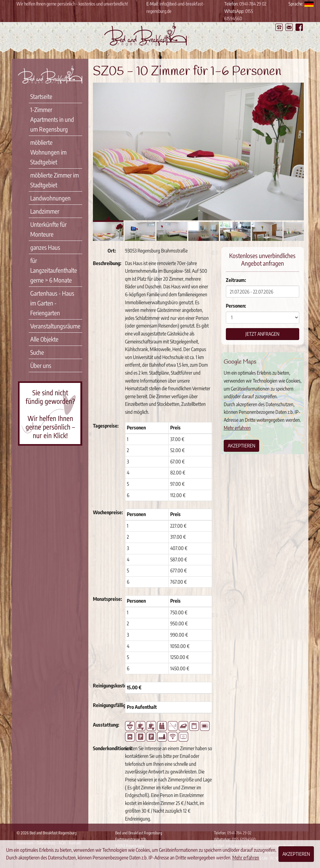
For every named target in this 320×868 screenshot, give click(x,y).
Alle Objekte (44, 339)
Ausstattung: (106, 725)
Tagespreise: (106, 426)
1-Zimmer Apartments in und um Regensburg (52, 119)
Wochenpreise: (107, 512)
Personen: (236, 306)
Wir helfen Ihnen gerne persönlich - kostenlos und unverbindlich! (72, 4)
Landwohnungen (50, 198)
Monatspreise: (107, 599)
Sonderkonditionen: (107, 748)
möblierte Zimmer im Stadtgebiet (55, 180)
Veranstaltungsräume (55, 326)
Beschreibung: (107, 263)
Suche (37, 352)
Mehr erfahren (237, 428)
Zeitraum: (236, 280)
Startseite (41, 96)
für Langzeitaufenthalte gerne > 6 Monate (54, 270)
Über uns (41, 365)
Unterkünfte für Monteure (48, 229)
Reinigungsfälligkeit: (107, 705)
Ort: (112, 251)
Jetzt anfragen (262, 334)
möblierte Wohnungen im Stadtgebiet (48, 152)
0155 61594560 (244, 839)
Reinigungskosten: (107, 686)
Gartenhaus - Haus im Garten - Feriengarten (52, 303)
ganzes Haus (45, 247)
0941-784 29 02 (253, 4)
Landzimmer (45, 211)
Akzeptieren (241, 446)
